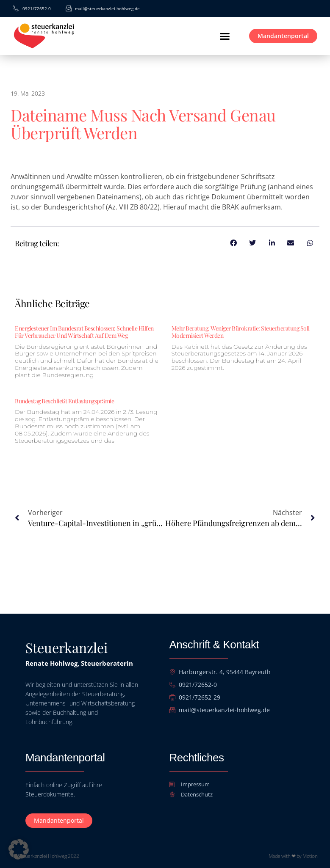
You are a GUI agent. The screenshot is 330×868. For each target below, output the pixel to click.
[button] (225, 36)
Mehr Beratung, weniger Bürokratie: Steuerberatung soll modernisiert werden (241, 332)
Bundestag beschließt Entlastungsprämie (64, 401)
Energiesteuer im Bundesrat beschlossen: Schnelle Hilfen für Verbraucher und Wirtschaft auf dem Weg (84, 332)
